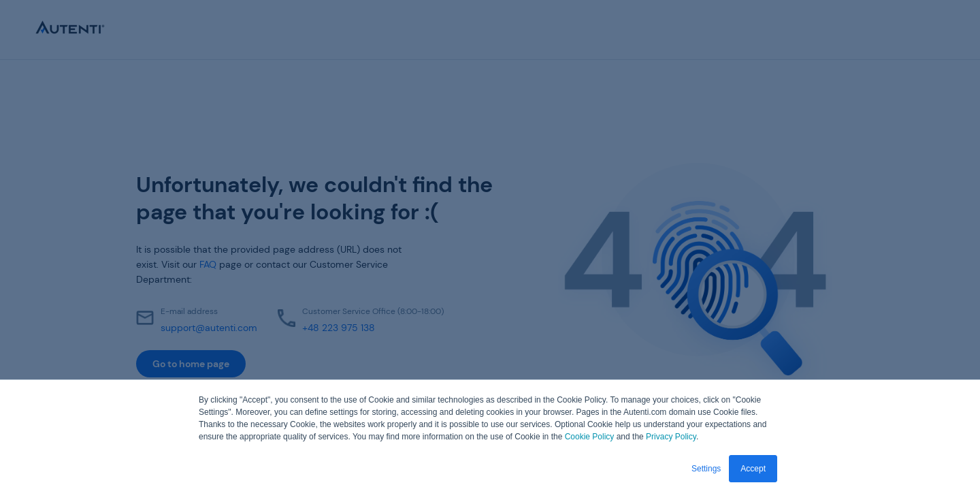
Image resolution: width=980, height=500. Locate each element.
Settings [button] (706, 469)
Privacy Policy (671, 437)
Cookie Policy (590, 437)
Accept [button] (753, 469)
